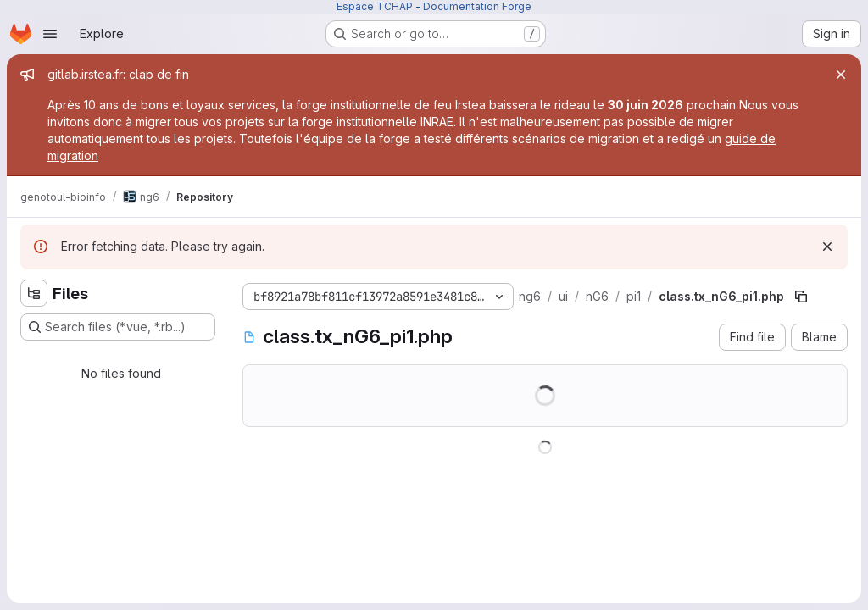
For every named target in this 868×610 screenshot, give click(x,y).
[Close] (841, 75)
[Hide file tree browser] (34, 293)
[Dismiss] (827, 247)
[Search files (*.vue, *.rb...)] (118, 327)
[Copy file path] (801, 297)
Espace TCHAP (375, 6)
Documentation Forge (477, 6)
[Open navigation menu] (50, 34)
